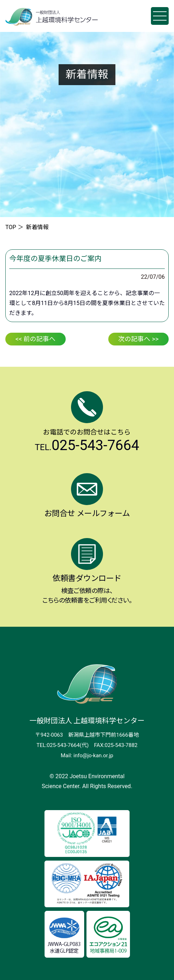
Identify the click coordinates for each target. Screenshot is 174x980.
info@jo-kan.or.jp (93, 755)
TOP (11, 227)
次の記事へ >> (138, 339)
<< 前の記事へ (36, 339)
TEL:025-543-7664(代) (63, 745)
